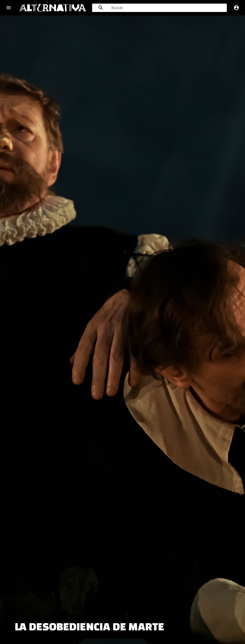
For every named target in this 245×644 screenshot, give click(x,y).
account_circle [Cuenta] (236, 8)
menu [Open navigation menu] (9, 8)
